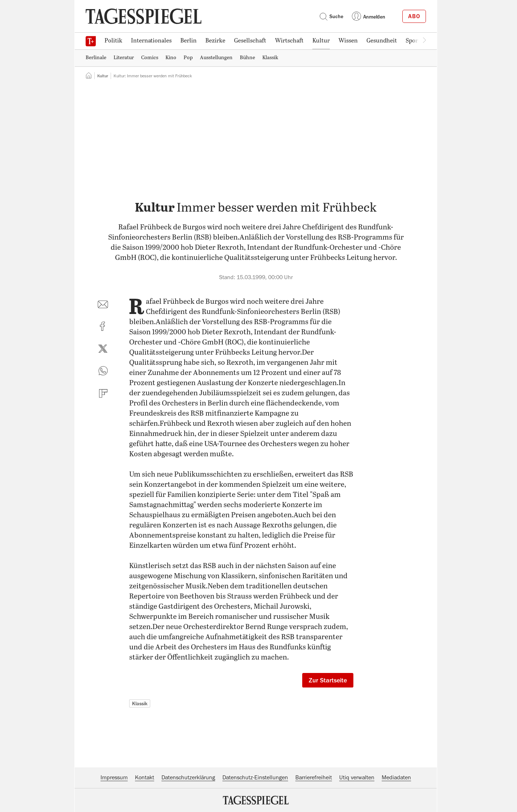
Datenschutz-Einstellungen (255, 778)
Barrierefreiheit (314, 778)
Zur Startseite (328, 680)
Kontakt (145, 778)
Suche (331, 16)
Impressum (114, 778)
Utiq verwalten (357, 778)
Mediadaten (396, 778)
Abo (414, 16)
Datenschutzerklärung (188, 778)
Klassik (140, 703)
